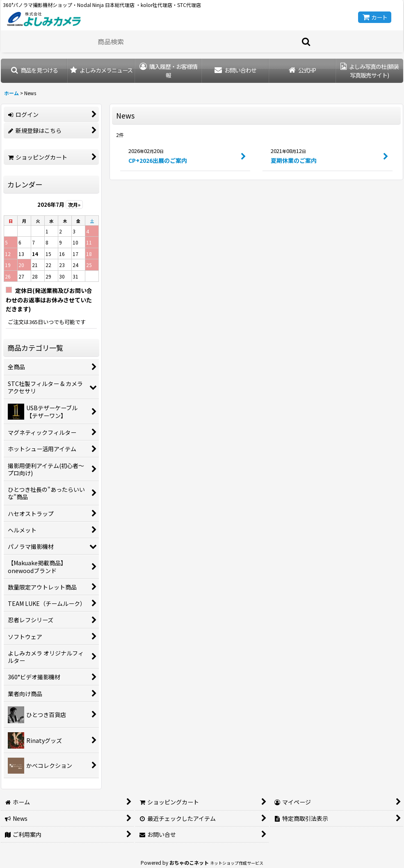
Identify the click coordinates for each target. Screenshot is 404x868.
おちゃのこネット (189, 862)
